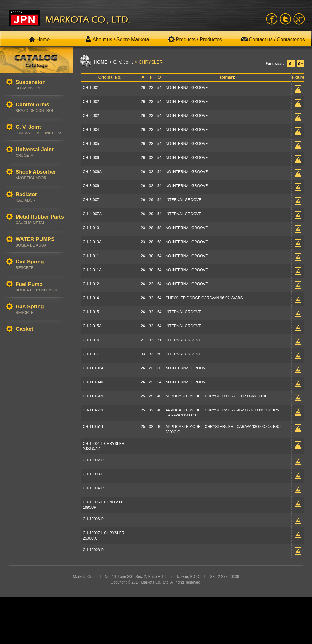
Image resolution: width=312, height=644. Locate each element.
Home (39, 39)
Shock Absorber (41, 175)
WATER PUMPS (41, 242)
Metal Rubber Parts (41, 220)
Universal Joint (41, 152)
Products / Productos (195, 39)
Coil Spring (41, 264)
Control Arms (41, 107)
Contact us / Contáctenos (273, 39)
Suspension (41, 85)
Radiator (41, 197)
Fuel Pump (41, 287)
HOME (101, 62)
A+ (300, 64)
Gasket (41, 329)
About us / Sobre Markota (117, 39)
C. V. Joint (41, 130)
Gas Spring (41, 309)
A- (291, 64)
